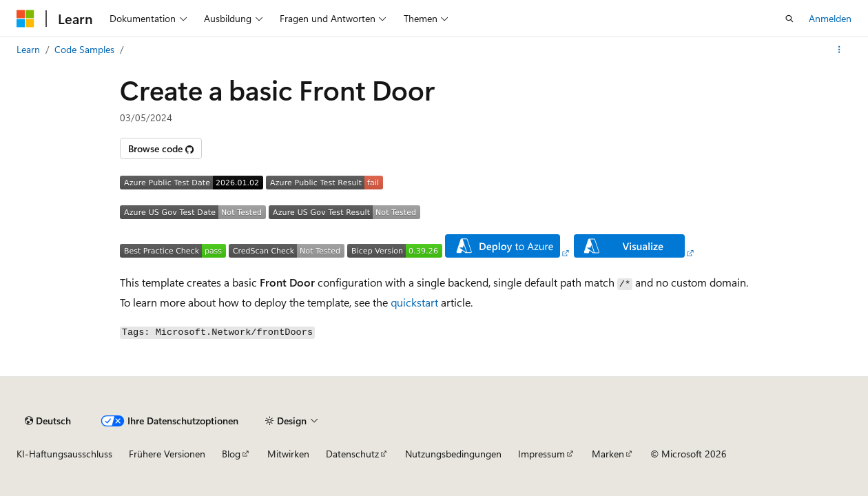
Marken (608, 454)
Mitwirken (288, 454)
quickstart (414, 302)
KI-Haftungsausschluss (64, 454)
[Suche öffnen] (789, 19)
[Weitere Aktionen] (839, 50)
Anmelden (830, 18)
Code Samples (84, 49)
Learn (28, 49)
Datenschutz (352, 454)
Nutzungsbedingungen (453, 454)
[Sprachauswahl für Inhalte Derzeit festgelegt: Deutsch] (48, 421)
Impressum (541, 454)
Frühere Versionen (167, 454)
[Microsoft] (25, 19)
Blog (231, 454)
